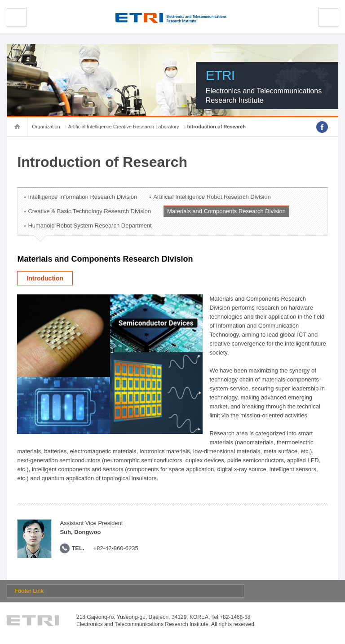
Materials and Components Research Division (226, 211)
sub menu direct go (0, 0)
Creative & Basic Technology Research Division (89, 211)
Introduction (45, 278)
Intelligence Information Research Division (82, 197)
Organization (46, 127)
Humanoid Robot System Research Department (90, 226)
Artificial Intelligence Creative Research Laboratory (124, 127)
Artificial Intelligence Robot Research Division (212, 197)
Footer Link (29, 591)
